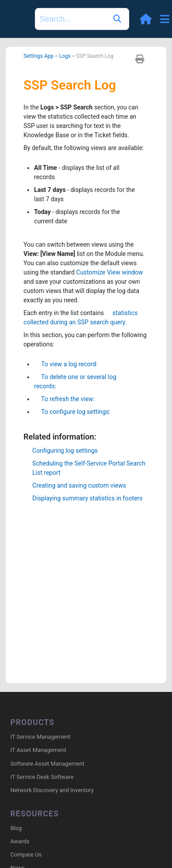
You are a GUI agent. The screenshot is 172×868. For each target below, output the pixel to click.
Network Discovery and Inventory (52, 790)
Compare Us (26, 855)
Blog (16, 828)
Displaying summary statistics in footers (87, 498)
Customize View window (110, 272)
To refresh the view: (64, 399)
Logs (65, 56)
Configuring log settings (65, 451)
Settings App (38, 56)
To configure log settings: (72, 412)
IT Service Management (40, 737)
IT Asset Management (38, 750)
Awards (20, 841)
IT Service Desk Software (42, 777)
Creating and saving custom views (79, 485)
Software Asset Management (47, 764)
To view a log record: (66, 364)
